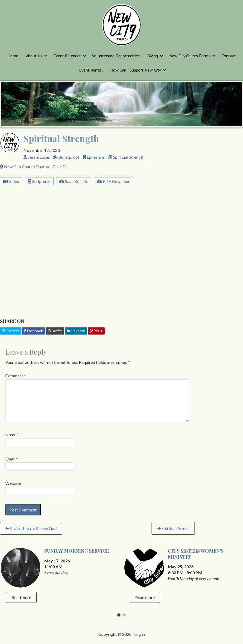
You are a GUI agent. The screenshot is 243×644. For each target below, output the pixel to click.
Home (13, 56)
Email (12, 459)
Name (12, 434)
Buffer (55, 331)
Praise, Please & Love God (31, 528)
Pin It (96, 331)
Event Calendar (67, 56)
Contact (229, 56)
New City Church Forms (190, 56)
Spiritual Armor (173, 528)
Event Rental (91, 70)
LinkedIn (76, 331)
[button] (46, 56)
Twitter (11, 331)
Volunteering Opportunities (116, 56)
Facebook (33, 331)
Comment (16, 376)
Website (13, 483)
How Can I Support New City (135, 70)
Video (11, 181)
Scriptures (39, 181)
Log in (140, 634)
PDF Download (114, 181)
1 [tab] (119, 616)
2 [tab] (124, 616)
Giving (153, 56)
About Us (34, 56)
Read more (21, 597)
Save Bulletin (74, 181)
